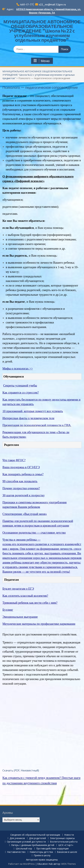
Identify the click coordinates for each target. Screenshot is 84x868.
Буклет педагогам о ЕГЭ (18, 589)
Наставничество (16, 852)
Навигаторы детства (41, 852)
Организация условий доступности (26, 842)
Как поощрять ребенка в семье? (23, 474)
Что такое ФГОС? (14, 460)
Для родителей (37, 838)
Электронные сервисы (62, 838)
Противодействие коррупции (52, 849)
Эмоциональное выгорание (20, 617)
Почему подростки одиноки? (21, 488)
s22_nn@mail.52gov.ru (52, 5)
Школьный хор (24, 849)
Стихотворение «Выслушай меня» (25, 514)
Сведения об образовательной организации (35, 835)
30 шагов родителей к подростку (24, 495)
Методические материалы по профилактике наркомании (39, 624)
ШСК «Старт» (66, 845)
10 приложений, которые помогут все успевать (33, 411)
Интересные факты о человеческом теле (28, 418)
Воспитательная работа (64, 842)
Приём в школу (42, 855)
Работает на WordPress (21, 864)
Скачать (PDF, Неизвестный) (21, 770)
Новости (69, 835)
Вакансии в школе (67, 852)
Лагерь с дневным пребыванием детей (33, 845)
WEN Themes (69, 864)
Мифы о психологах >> (18, 368)
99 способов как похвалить (20, 481)
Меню (42, 61)
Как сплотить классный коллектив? (25, 596)
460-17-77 (27, 5)
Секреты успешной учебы (20, 385)
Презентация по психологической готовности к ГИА (37, 425)
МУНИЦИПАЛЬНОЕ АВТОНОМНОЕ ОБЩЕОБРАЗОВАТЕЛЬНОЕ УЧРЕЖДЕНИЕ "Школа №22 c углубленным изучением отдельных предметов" (42, 31)
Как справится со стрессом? (21, 392)
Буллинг (8, 610)
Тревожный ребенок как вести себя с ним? (30, 603)
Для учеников (17, 838)
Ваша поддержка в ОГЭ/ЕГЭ (21, 467)
